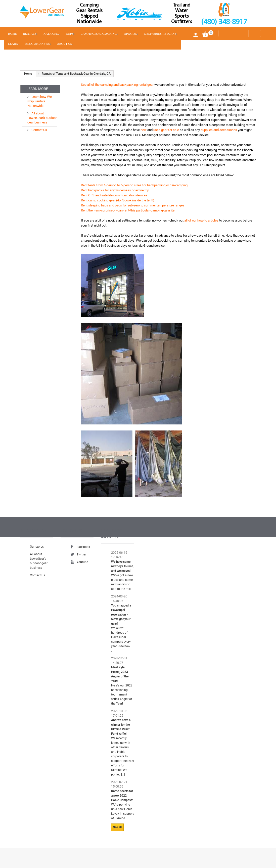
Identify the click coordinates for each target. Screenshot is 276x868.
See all (117, 827)
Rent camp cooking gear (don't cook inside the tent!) (118, 200)
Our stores (37, 547)
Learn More (37, 89)
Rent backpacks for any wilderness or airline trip (115, 190)
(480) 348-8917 (224, 22)
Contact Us (39, 130)
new (144, 130)
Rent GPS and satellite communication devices (114, 195)
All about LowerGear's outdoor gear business (42, 118)
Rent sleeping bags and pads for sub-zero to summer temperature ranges (133, 205)
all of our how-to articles (201, 220)
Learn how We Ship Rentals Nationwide (40, 101)
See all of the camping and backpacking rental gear (117, 85)
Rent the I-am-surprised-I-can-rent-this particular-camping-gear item (129, 210)
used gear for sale (166, 130)
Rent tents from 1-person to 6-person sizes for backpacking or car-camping (134, 185)
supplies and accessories (219, 130)
